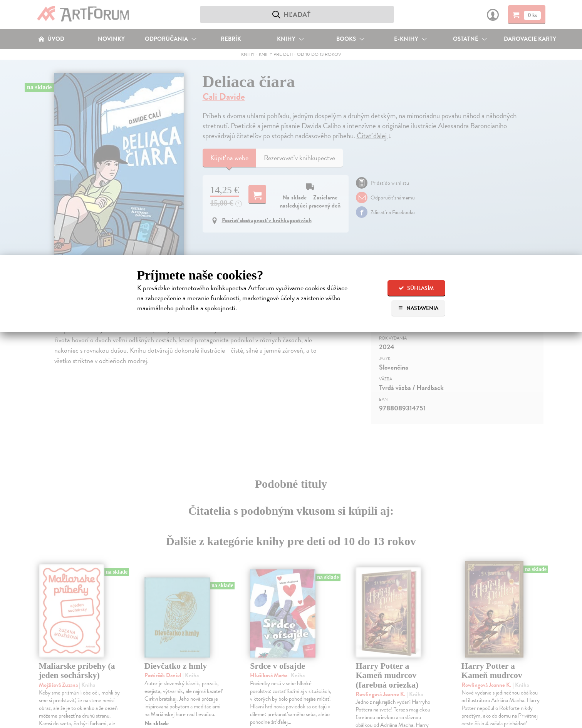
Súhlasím (416, 288)
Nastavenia (418, 308)
